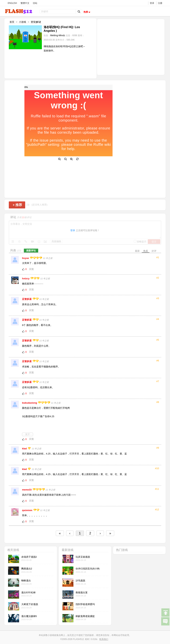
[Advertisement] (131, 47)
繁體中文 (25, 3)
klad (25, 449)
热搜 (87, 12)
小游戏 (22, 22)
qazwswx (28, 510)
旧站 (35, 3)
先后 (146, 251)
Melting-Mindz (58, 35)
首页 (12, 22)
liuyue (26, 258)
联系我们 (104, 639)
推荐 (17, 205)
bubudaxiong (30, 403)
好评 (154, 251)
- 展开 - (28, 434)
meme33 (27, 490)
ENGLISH (12, 3)
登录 (152, 3)
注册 (160, 3)
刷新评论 (31, 251)
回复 (32, 269)
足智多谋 (27, 299)
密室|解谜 (36, 22)
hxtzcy (26, 278)
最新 (137, 251)
